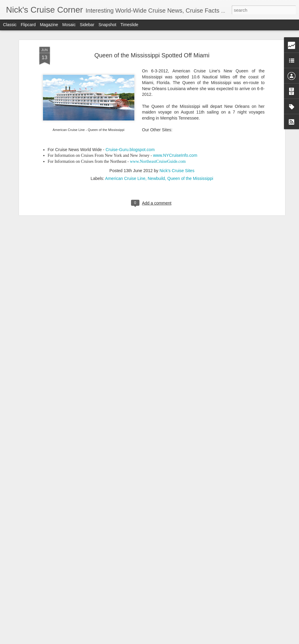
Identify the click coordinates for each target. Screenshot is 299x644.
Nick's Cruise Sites (177, 146)
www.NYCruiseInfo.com (175, 131)
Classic (10, 25)
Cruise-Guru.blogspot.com (130, 125)
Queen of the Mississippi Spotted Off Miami (152, 31)
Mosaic (69, 25)
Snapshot (107, 25)
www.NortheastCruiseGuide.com (158, 137)
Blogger (168, 641)
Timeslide (129, 25)
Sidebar (87, 25)
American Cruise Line (125, 154)
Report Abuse (186, 641)
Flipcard (28, 25)
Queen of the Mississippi (190, 154)
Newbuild (156, 154)
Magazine (49, 25)
